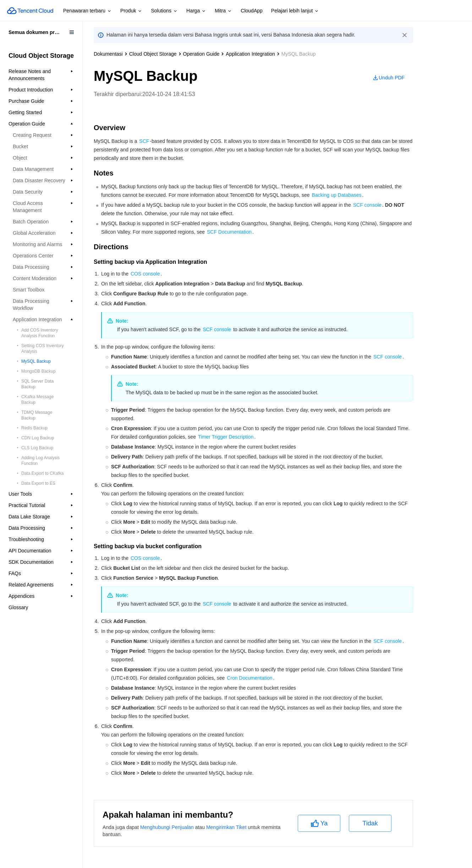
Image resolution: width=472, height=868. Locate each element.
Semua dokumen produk (37, 32)
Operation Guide (201, 54)
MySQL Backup (36, 361)
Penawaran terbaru (87, 11)
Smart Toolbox (29, 290)
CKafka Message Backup (37, 400)
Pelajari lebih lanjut (295, 11)
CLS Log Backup (37, 448)
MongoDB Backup (39, 371)
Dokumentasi (108, 54)
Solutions (164, 11)
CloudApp (252, 11)
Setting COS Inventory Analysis (42, 349)
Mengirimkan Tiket (226, 827)
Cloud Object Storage (153, 54)
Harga (196, 11)
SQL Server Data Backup (37, 384)
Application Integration (250, 54)
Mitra (223, 11)
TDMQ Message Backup (37, 415)
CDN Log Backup (38, 438)
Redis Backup (34, 428)
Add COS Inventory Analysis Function (40, 333)
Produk (131, 11)
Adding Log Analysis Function (40, 461)
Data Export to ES (38, 483)
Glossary (18, 607)
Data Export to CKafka (42, 473)
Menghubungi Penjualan (167, 827)
